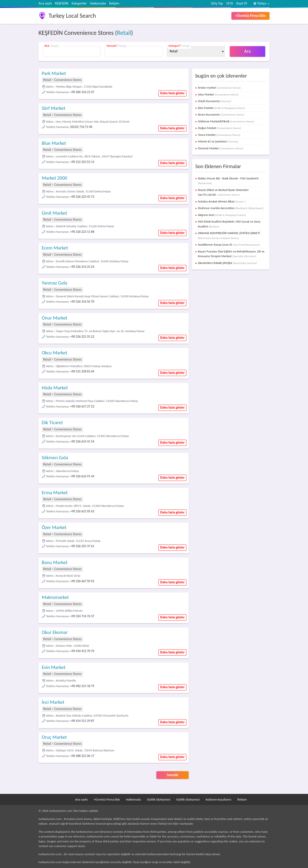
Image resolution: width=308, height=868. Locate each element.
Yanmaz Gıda (54, 283)
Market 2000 (54, 178)
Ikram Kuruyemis (221, 114)
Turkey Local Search (72, 16)
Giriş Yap (217, 3)
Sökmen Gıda (55, 457)
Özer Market (54, 527)
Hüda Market (55, 388)
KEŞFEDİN (62, 3)
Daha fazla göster (172, 93)
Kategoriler (79, 3)
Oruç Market (54, 737)
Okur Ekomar (55, 632)
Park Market (54, 73)
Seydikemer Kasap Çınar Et (229, 245)
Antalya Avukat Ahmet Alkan (222, 201)
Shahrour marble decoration (231, 208)
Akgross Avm (222, 215)
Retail (124, 33)
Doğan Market (219, 128)
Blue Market (54, 143)
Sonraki (173, 775)
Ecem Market (55, 248)
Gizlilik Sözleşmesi (159, 799)
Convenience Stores (68, 80)
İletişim (114, 3)
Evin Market (54, 667)
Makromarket (55, 597)
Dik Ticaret (52, 422)
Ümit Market (54, 213)
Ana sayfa (45, 3)
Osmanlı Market (221, 148)
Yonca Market (219, 135)
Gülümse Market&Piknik (226, 121)
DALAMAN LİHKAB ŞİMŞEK (227, 263)
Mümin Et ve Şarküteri (218, 141)
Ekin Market (221, 108)
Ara (248, 51)
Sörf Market (53, 108)
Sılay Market (218, 94)
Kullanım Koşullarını (218, 799)
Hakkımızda (98, 3)
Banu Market (55, 562)
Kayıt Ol (242, 3)
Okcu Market (55, 353)
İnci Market (53, 702)
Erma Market (55, 493)
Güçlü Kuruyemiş (215, 101)
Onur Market (55, 318)
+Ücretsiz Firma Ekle (250, 16)
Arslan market (219, 88)
